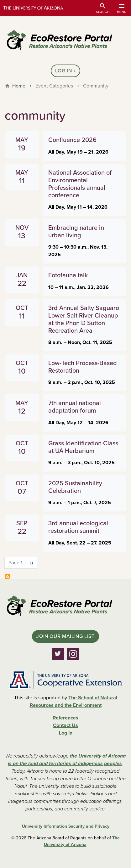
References (65, 718)
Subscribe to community (7, 576)
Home (19, 86)
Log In (63, 71)
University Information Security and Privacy (66, 826)
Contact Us (65, 725)
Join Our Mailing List (65, 636)
